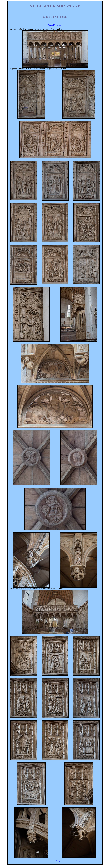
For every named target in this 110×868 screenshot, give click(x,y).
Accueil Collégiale (55, 25)
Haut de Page (55, 861)
